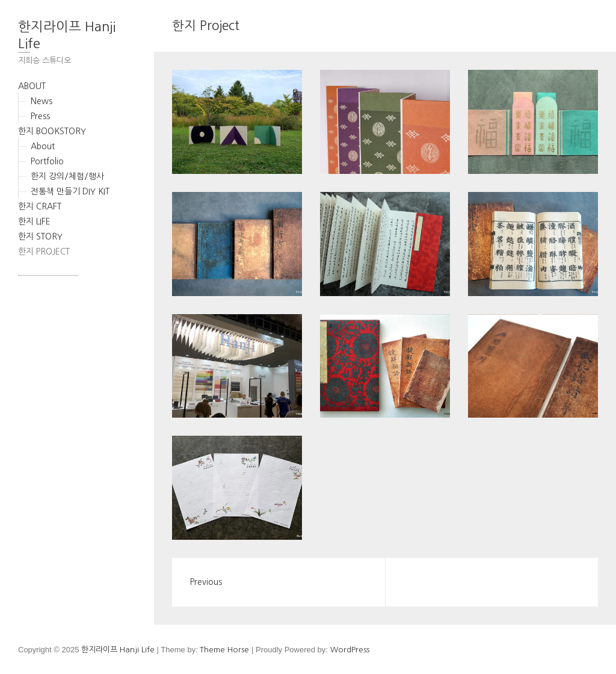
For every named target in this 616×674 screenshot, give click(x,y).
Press (40, 116)
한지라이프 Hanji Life (67, 35)
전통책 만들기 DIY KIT (70, 191)
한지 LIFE (34, 221)
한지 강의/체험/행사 (67, 176)
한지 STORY (40, 237)
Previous (206, 582)
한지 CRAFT (40, 206)
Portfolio (47, 161)
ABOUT (32, 86)
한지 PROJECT (44, 252)
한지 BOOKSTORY (52, 131)
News (42, 101)
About (43, 146)
